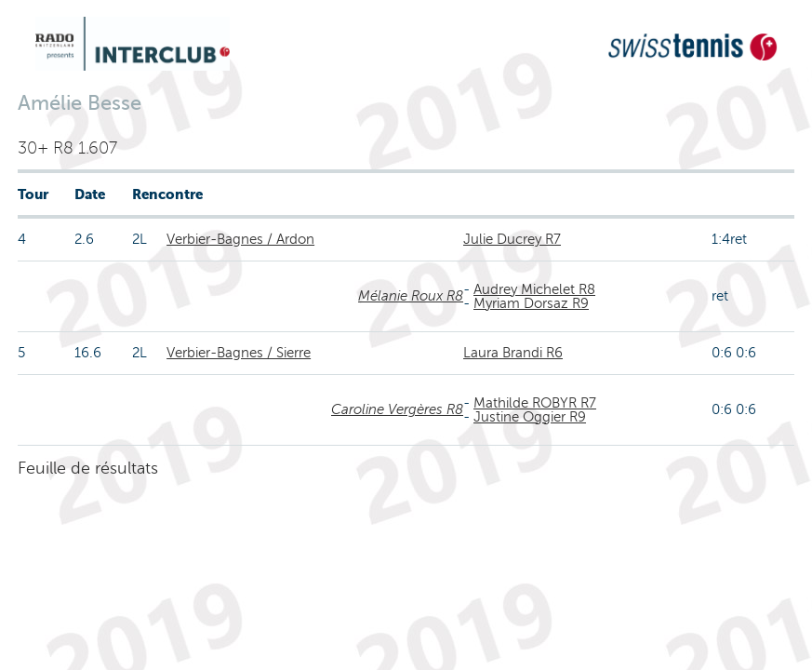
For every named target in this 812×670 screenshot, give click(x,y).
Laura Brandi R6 (513, 353)
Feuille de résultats (88, 468)
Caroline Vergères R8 (397, 409)
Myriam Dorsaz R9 (531, 303)
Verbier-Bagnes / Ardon (240, 239)
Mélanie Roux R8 (411, 296)
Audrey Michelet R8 (534, 289)
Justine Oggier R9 (530, 417)
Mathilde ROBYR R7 (535, 403)
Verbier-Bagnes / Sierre (239, 353)
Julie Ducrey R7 (512, 239)
